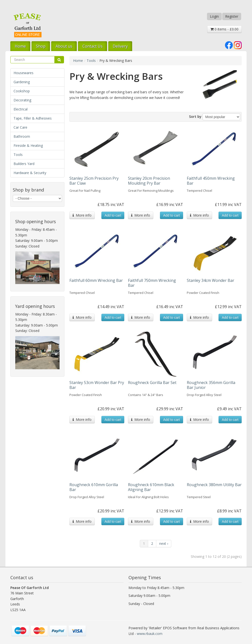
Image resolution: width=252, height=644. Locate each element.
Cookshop (22, 91)
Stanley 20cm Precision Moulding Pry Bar (149, 181)
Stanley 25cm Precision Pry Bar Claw (94, 181)
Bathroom (22, 136)
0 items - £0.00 (224, 29)
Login (214, 16)
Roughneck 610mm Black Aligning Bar (151, 487)
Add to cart (113, 215)
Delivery (120, 46)
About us (64, 46)
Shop (41, 46)
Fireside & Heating (28, 145)
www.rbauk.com (150, 634)
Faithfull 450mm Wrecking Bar (211, 181)
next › (164, 543)
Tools (18, 155)
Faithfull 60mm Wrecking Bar (96, 280)
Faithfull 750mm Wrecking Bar (152, 283)
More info (82, 215)
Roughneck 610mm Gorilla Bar (94, 487)
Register (232, 16)
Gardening (22, 82)
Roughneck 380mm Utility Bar (214, 485)
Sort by (195, 116)
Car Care (20, 127)
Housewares (24, 73)
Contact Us (93, 46)
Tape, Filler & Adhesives (33, 118)
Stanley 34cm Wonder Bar (211, 280)
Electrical (21, 109)
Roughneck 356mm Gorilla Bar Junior (211, 385)
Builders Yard (24, 164)
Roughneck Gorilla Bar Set (152, 383)
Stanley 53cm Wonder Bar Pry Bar (97, 385)
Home (20, 46)
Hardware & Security (30, 173)
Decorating (22, 100)
